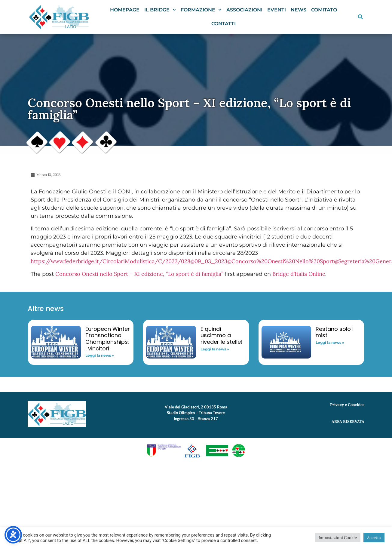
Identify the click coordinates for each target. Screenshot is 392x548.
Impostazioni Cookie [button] (338, 538)
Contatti (224, 24)
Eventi (277, 10)
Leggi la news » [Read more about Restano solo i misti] (330, 342)
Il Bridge (160, 10)
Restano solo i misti (335, 332)
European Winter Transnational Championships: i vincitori (108, 339)
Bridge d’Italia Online (299, 274)
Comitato (324, 10)
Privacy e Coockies (347, 405)
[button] (360, 17)
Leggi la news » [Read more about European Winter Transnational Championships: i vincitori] (100, 355)
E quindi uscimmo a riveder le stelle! (222, 335)
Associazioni (244, 10)
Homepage (125, 10)
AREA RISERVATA (348, 422)
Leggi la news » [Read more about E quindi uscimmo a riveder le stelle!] (215, 349)
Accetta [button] (374, 538)
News (299, 10)
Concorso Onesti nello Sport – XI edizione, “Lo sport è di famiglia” (139, 274)
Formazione (201, 10)
